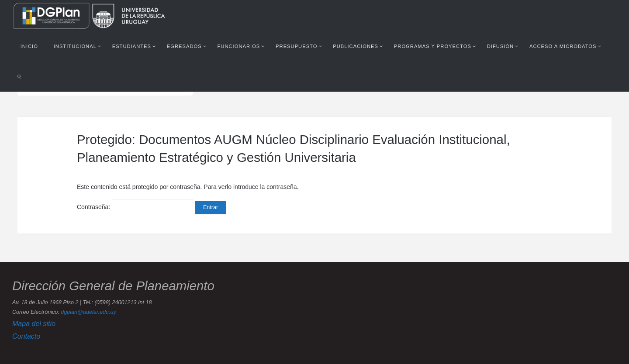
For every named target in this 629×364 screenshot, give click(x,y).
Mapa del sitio (34, 323)
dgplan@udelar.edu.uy (88, 312)
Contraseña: (135, 207)
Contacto (26, 336)
